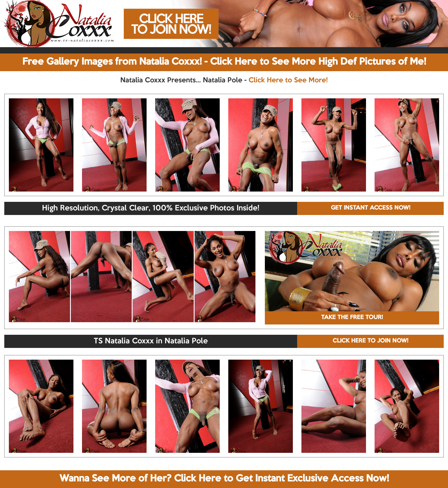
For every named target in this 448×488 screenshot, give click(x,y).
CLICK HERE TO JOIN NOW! (370, 341)
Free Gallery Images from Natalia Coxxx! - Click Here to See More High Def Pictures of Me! (224, 62)
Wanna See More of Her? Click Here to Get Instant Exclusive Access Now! (224, 479)
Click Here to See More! (288, 80)
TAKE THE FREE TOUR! (352, 318)
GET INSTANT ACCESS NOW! (371, 208)
